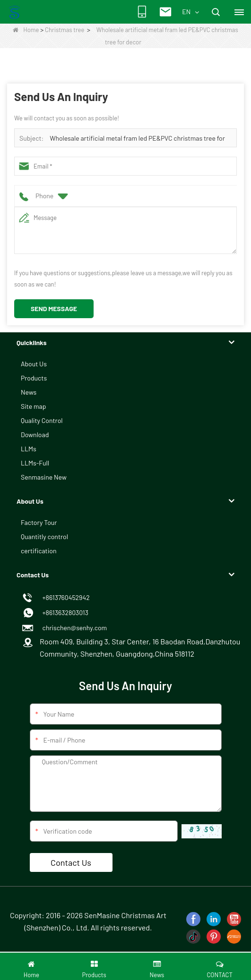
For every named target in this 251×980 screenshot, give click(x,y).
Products (34, 378)
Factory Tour (39, 522)
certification (39, 551)
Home (26, 30)
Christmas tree (65, 30)
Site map (33, 406)
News (29, 392)
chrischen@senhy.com (73, 628)
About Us (34, 364)
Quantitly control (44, 536)
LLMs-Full (35, 463)
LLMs (29, 449)
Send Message (54, 308)
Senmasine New (44, 477)
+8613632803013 (64, 612)
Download (35, 435)
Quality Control (42, 420)
